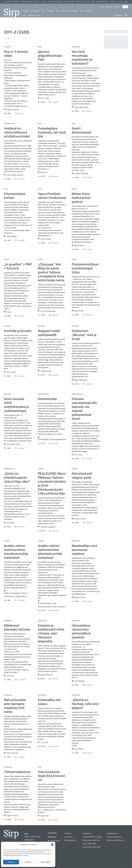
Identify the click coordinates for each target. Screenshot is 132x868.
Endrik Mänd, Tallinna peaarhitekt (52, 440)
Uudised (7, 47)
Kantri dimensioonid (81, 131)
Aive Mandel (79, 681)
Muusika (65, 11)
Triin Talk (78, 455)
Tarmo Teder (46, 239)
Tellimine (117, 7)
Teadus (89, 11)
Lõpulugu (31, 16)
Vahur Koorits (12, 753)
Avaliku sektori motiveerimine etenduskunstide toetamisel (16, 552)
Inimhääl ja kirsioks (18, 331)
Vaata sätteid (45, 862)
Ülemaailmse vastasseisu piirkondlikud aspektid (81, 632)
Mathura (44, 173)
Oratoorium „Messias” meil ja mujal (84, 335)
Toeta (125, 7)
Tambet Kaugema (48, 527)
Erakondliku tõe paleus (49, 702)
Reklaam (109, 7)
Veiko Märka (11, 237)
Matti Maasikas (47, 675)
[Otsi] (126, 15)
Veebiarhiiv (118, 16)
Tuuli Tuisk (45, 816)
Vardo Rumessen (81, 107)
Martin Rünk (79, 246)
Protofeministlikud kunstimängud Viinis (85, 269)
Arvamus (26, 11)
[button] (52, 844)
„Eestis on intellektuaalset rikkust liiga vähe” (17, 478)
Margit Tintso (80, 598)
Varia (39, 16)
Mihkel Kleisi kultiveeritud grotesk (81, 198)
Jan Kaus (10, 676)
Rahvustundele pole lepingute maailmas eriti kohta (15, 706)
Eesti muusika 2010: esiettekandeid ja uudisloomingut (16, 405)
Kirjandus (50, 11)
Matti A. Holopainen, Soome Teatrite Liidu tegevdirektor (16, 595)
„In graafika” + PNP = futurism (18, 267)
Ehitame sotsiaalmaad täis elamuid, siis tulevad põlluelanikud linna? (84, 409)
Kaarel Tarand (12, 110)
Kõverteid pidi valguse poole (82, 476)
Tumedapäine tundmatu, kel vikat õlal (52, 133)
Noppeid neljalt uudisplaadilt (49, 333)
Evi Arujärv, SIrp (13, 444)
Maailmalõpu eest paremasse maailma (85, 550)
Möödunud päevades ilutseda (17, 628)
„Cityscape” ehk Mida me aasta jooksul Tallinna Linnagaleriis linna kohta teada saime (51, 273)
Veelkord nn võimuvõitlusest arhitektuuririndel (17, 133)
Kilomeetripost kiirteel (15, 196)
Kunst (58, 11)
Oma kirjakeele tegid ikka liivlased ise (51, 776)
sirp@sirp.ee (29, 840)
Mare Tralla (79, 311)
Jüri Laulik (45, 98)
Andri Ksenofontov (48, 311)
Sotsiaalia (74, 11)
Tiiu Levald (11, 372)
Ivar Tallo (44, 743)
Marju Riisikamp (81, 380)
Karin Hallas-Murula (15, 175)
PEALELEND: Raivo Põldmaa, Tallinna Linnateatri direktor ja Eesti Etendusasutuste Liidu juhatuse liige (52, 484)
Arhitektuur (35, 11)
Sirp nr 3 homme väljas (16, 54)
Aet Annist (79, 749)
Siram (9, 312)
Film (43, 11)
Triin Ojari (10, 523)
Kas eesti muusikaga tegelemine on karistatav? (82, 58)
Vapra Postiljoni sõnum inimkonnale (52, 196)
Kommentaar (47, 399)
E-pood (102, 7)
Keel (24, 16)
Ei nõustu (28, 862)
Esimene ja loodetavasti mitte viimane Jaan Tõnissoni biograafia (51, 634)
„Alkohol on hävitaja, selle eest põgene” (85, 704)
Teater (82, 11)
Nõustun (11, 862)
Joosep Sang (46, 371)
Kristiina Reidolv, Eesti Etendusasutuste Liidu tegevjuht (52, 605)
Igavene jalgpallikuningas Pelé (50, 56)
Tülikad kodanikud (17, 772)
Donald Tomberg (81, 174)
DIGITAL (128, 866)
